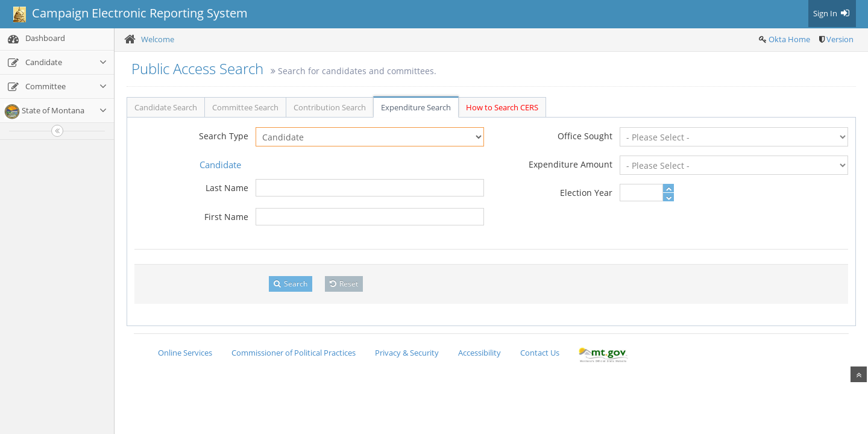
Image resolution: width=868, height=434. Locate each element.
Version (840, 39)
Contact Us (540, 353)
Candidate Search (166, 107)
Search (291, 284)
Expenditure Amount (571, 164)
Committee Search (245, 107)
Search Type (224, 136)
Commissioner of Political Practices (294, 353)
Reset (344, 284)
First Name (226, 217)
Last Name (227, 188)
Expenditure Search (416, 107)
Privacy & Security (407, 353)
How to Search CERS (502, 107)
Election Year (586, 193)
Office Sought (585, 136)
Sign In (832, 13)
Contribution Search (330, 107)
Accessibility (480, 353)
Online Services (185, 353)
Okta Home (789, 39)
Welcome (158, 39)
